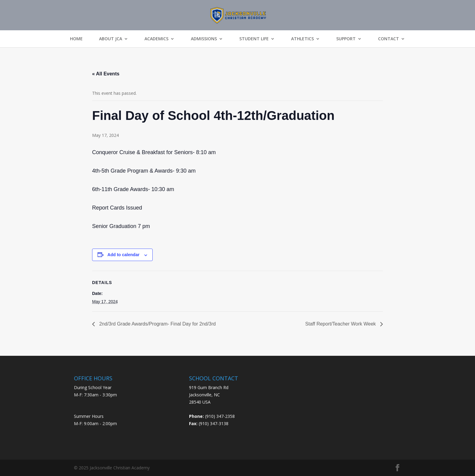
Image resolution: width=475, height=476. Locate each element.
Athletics (302, 39)
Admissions (204, 39)
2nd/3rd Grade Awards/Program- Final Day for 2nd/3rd (157, 324)
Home (76, 39)
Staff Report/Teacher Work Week (341, 324)
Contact (389, 39)
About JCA (111, 39)
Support (346, 39)
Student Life (254, 39)
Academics (156, 39)
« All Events (106, 74)
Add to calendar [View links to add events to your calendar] (124, 255)
